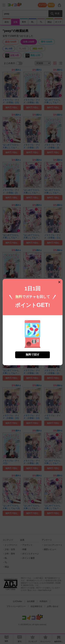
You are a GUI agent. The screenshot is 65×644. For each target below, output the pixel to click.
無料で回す (33, 355)
